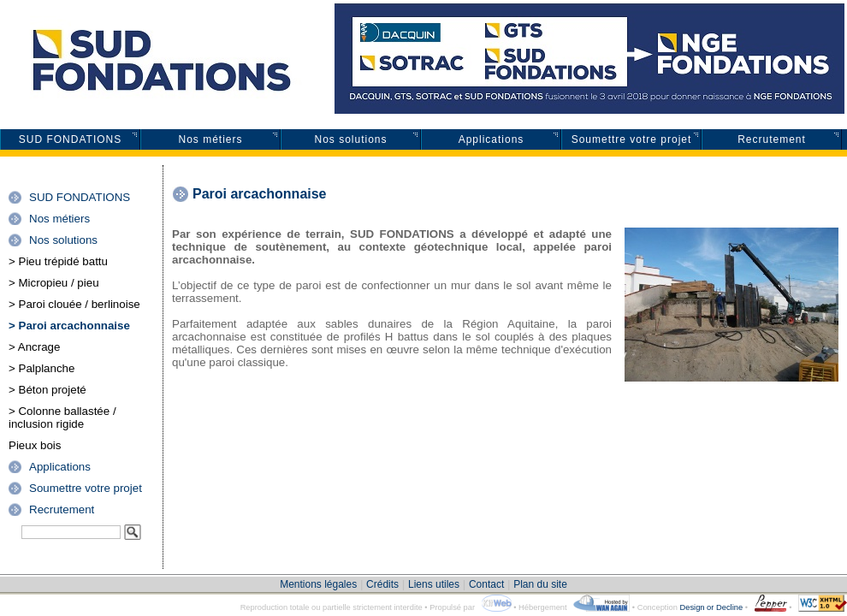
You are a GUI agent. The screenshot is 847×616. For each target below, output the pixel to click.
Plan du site (540, 584)
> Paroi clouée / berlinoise (74, 304)
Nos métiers (210, 139)
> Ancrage (34, 347)
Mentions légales (318, 584)
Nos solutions (350, 139)
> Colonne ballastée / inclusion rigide (62, 418)
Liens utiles (434, 584)
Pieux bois (35, 445)
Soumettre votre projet (632, 139)
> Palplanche (41, 368)
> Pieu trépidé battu (58, 261)
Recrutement (772, 139)
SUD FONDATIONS (70, 139)
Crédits (382, 584)
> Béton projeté (47, 390)
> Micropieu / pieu (54, 283)
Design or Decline (711, 607)
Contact (486, 584)
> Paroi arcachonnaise (69, 326)
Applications (492, 139)
